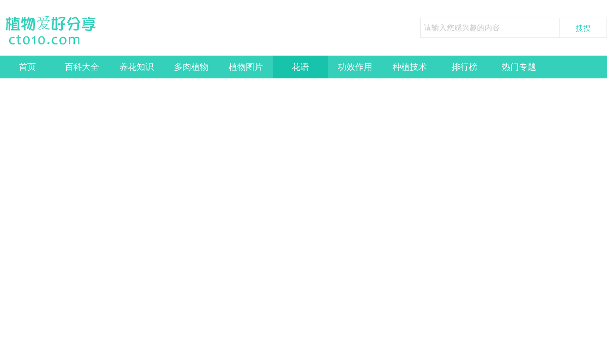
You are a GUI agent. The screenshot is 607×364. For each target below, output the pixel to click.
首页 (27, 67)
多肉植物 (191, 67)
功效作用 (355, 67)
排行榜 (465, 67)
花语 (300, 67)
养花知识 (137, 67)
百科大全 (82, 67)
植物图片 (246, 67)
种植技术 (410, 67)
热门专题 (519, 67)
